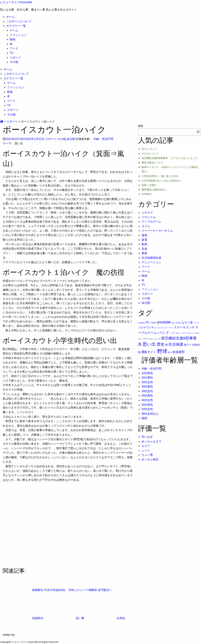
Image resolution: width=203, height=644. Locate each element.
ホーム (10, 17)
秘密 (144, 418)
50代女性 (147, 409)
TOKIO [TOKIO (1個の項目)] (153, 323)
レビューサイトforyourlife (16, 2)
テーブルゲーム (151, 222)
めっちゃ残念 (150, 459)
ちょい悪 (147, 455)
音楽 (144, 249)
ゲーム (14, 30)
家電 (144, 240)
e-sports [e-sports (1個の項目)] (141, 323)
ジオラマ (147, 213)
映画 (13, 39)
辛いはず (147, 437)
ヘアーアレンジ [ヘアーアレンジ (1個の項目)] (188, 333)
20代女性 (147, 382)
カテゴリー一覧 (16, 26)
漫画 (144, 235)
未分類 (71, 139)
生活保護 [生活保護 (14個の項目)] (176, 344)
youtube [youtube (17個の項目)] (164, 322)
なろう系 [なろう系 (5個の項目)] (187, 322)
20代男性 (147, 378)
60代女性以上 (150, 414)
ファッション (18, 35)
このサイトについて (19, 21)
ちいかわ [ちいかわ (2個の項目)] (176, 323)
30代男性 (147, 387)
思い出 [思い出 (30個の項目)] (149, 344)
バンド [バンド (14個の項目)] (164, 332)
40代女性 (147, 400)
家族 (144, 253)
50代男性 (147, 405)
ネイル (146, 226)
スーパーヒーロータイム (157, 231)
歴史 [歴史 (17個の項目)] (161, 344)
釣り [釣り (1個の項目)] (170, 352)
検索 (141, 126)
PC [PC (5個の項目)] (148, 322)
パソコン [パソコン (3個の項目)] (175, 333)
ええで (146, 446)
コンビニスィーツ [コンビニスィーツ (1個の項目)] (165, 328)
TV (11, 53)
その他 (14, 62)
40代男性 (147, 396)
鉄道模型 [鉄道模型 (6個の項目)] (179, 352)
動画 (144, 244)
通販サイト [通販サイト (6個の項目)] (149, 352)
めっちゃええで (151, 441)
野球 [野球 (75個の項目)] (162, 351)
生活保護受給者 (151, 258)
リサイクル (149, 217)
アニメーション (151, 262)
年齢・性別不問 (103, 139)
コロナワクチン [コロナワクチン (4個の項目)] (147, 327)
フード (14, 48)
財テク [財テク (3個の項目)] (188, 345)
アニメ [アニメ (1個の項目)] (197, 323)
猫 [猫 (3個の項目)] (166, 345)
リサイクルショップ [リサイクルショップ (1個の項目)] (151, 339)
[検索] (198, 132)
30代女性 (147, 391)
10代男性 (147, 373)
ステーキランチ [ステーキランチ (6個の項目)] (184, 327)
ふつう (146, 450)
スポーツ (15, 58)
